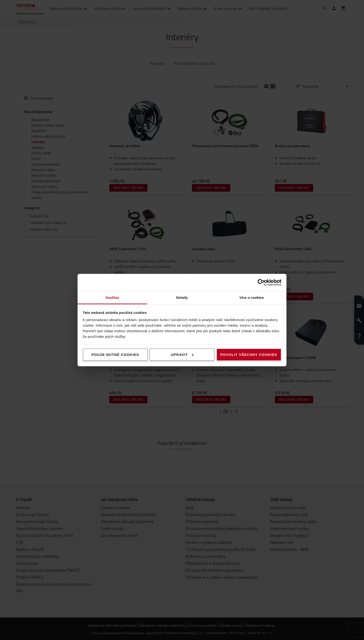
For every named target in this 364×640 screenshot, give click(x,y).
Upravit (182, 354)
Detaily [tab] (182, 297)
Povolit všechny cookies (249, 354)
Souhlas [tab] (112, 297)
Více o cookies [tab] (252, 297)
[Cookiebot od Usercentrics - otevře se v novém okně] (261, 283)
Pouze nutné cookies (115, 354)
